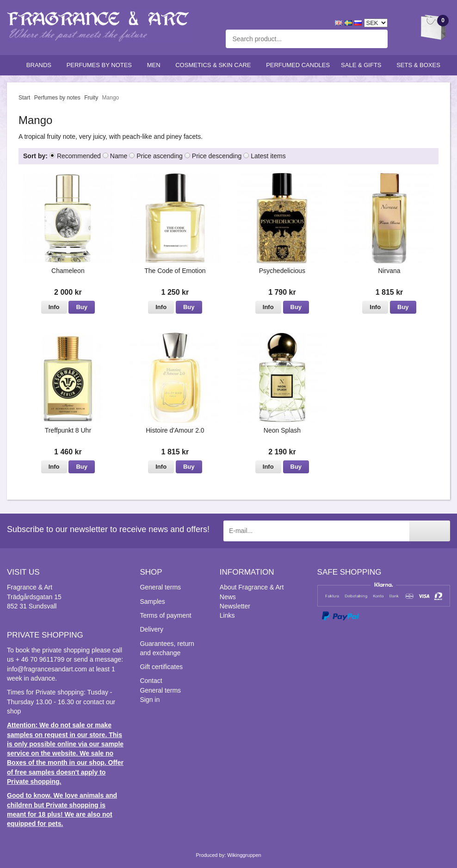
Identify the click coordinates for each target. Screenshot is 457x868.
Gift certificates (161, 667)
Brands (41, 65)
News (228, 597)
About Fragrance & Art (252, 587)
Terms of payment (165, 615)
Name (119, 156)
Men (156, 65)
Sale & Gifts (363, 65)
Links (227, 615)
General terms (160, 587)
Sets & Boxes (420, 65)
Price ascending (160, 156)
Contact (151, 681)
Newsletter (235, 606)
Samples (152, 601)
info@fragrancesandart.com (47, 669)
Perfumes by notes (101, 65)
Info (54, 307)
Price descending (217, 156)
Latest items (268, 156)
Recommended (79, 156)
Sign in (150, 700)
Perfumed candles (298, 65)
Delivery (151, 629)
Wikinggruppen (244, 855)
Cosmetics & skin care (215, 65)
